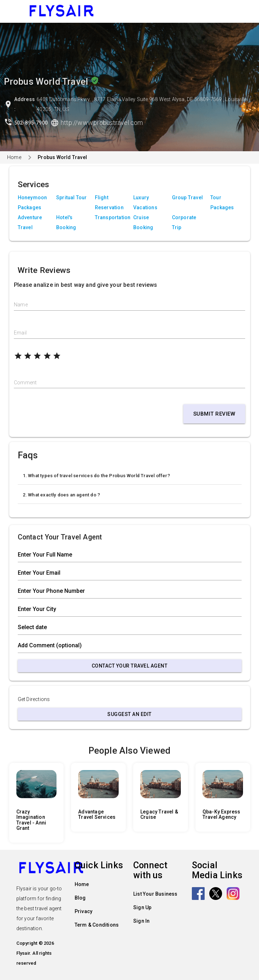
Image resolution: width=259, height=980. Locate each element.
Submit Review (214, 414)
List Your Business (155, 894)
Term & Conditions (97, 925)
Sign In (141, 921)
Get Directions (34, 699)
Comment (25, 383)
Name (21, 305)
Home (14, 157)
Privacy (83, 911)
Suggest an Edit (129, 714)
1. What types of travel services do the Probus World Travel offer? (96, 476)
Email (20, 333)
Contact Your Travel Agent (130, 666)
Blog (80, 898)
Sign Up (142, 907)
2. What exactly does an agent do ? (62, 495)
